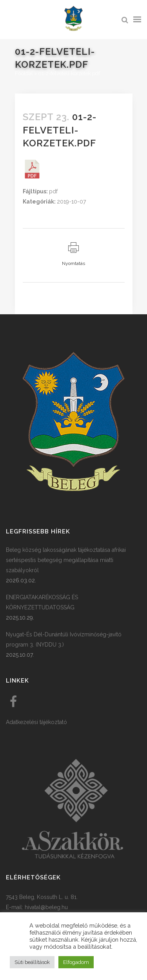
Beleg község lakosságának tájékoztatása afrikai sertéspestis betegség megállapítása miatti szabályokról (66, 560)
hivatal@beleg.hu (46, 907)
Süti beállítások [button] (32, 962)
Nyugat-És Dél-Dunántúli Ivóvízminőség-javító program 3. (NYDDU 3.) (64, 640)
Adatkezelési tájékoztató (36, 722)
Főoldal (24, 73)
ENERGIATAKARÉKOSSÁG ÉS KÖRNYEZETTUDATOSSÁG (42, 602)
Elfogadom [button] (76, 962)
